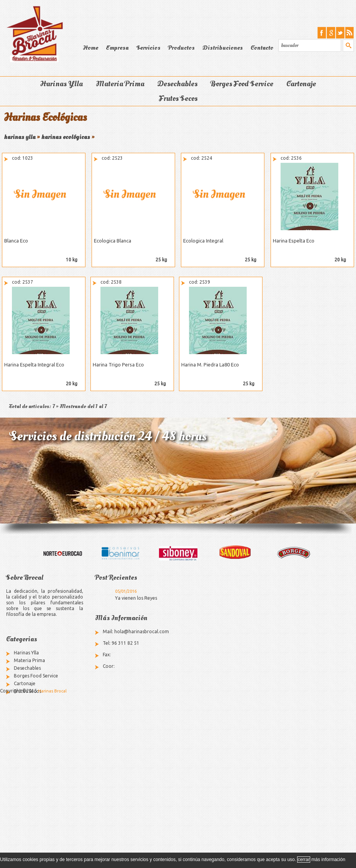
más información (328, 860)
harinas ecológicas (66, 137)
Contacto (262, 48)
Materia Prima (120, 84)
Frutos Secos (178, 99)
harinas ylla (20, 137)
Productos (181, 48)
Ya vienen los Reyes (136, 598)
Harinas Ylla (61, 84)
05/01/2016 (126, 591)
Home (90, 48)
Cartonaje (301, 84)
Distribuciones (223, 48)
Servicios (148, 48)
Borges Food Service (242, 84)
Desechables (177, 84)
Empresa (117, 48)
